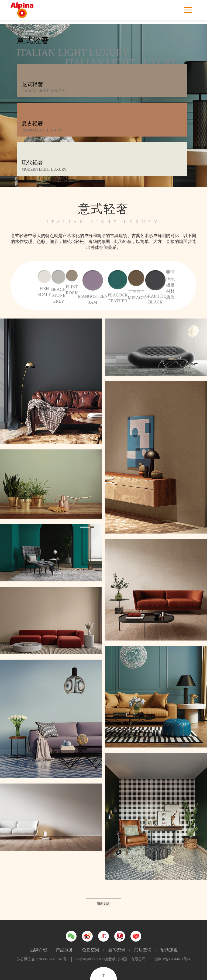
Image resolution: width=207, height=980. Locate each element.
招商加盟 (169, 950)
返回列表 (103, 904)
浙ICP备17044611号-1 (173, 959)
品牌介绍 (38, 950)
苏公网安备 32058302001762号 (42, 959)
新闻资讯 (117, 950)
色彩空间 (91, 950)
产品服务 (64, 950)
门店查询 (143, 950)
